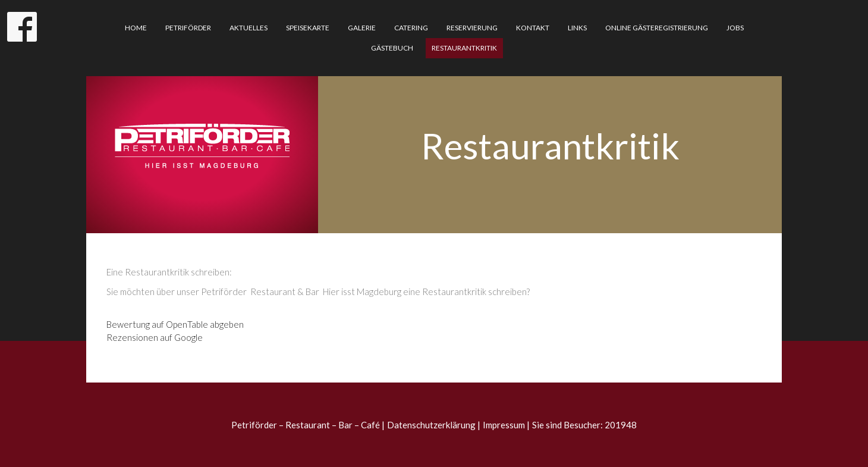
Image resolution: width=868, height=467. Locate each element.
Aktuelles (249, 28)
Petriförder (188, 28)
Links (577, 28)
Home (136, 28)
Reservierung (472, 28)
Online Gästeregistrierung (657, 28)
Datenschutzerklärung (431, 425)
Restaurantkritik (464, 48)
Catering (411, 28)
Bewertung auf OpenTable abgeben (175, 324)
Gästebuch (392, 48)
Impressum (504, 425)
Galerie (362, 28)
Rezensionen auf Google (155, 337)
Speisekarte (308, 28)
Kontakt (533, 28)
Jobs (735, 28)
